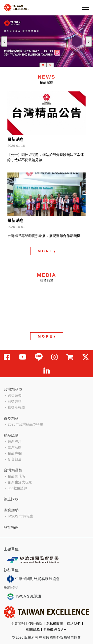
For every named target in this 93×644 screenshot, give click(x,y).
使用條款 (35, 623)
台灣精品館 (13, 470)
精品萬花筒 (16, 476)
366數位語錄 (17, 488)
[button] (43, 65)
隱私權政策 (55, 623)
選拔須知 (15, 395)
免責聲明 (18, 623)
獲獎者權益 (16, 407)
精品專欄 (15, 453)
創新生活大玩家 (20, 482)
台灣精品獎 (13, 389)
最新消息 (15, 441)
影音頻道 (15, 459)
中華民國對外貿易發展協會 (33, 579)
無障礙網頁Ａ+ (55, 629)
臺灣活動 (15, 447)
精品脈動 (11, 435)
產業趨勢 (11, 510)
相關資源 (33, 629)
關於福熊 (11, 527)
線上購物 (11, 499)
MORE (46, 251)
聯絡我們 (74, 623)
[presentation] (4, 42)
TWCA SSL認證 (24, 597)
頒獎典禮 (15, 401)
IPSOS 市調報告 (20, 516)
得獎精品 (11, 418)
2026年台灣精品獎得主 (25, 424)
